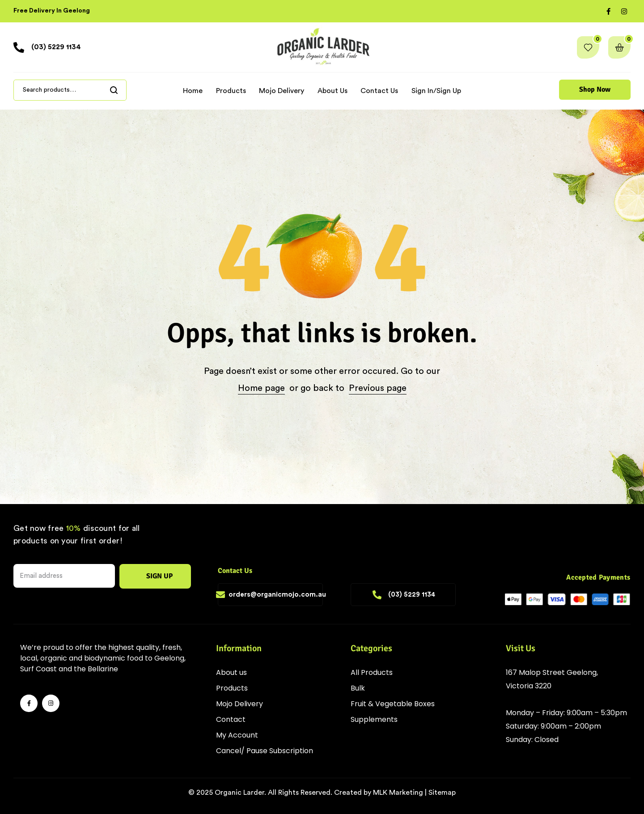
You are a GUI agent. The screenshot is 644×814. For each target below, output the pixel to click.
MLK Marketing (398, 793)
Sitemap (442, 793)
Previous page (378, 388)
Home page (261, 388)
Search (114, 90)
